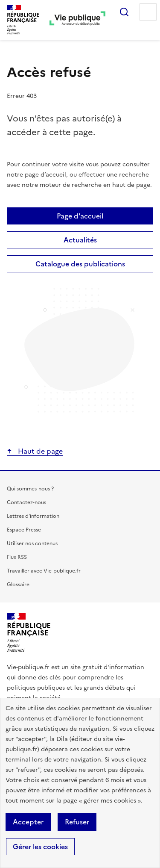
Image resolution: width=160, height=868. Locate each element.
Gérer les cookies (40, 847)
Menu (148, 12)
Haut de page (39, 451)
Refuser (77, 822)
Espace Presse (24, 530)
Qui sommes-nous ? (30, 489)
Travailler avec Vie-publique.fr (44, 571)
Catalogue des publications (80, 264)
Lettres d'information (33, 516)
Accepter (28, 822)
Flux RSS (17, 557)
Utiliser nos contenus (32, 543)
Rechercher (124, 12)
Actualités (80, 240)
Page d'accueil (80, 216)
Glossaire (18, 585)
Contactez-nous (26, 502)
